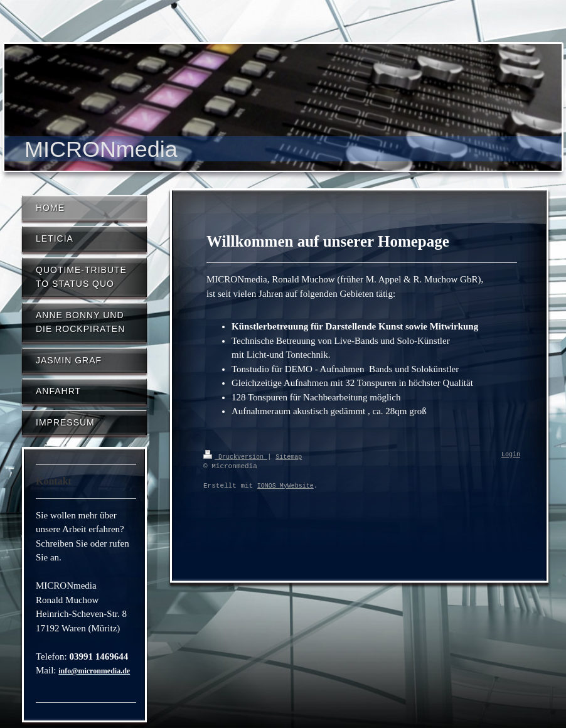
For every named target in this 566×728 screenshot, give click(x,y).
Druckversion (235, 456)
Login (511, 455)
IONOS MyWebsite (286, 486)
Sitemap (289, 456)
